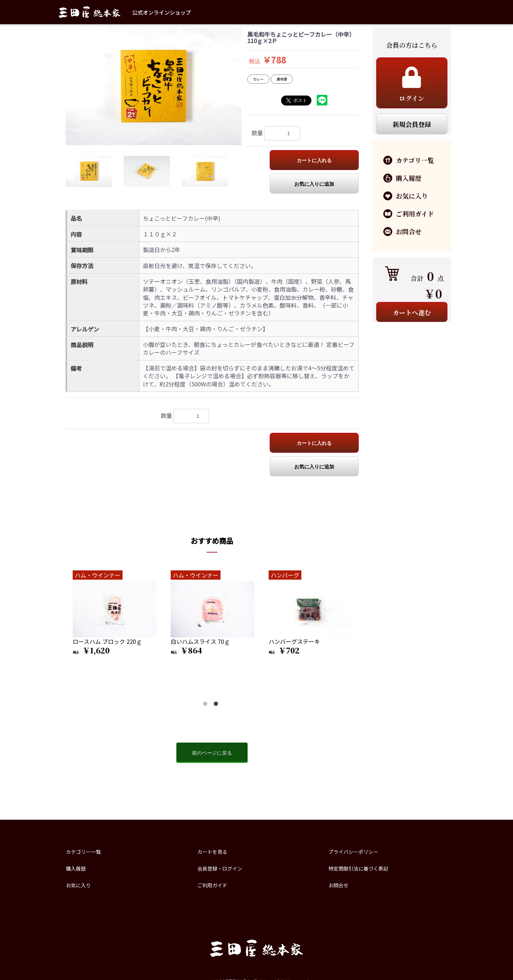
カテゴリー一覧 (83, 852)
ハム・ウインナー (98, 575)
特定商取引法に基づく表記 (358, 868)
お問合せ (338, 885)
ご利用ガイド (212, 885)
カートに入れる (314, 160)
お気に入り (78, 885)
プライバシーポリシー (353, 852)
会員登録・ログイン (220, 868)
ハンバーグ (285, 575)
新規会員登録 (412, 124)
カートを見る (212, 852)
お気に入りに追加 (314, 184)
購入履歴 (76, 868)
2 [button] (217, 705)
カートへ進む (412, 312)
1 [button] (207, 705)
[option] (154, 86)
